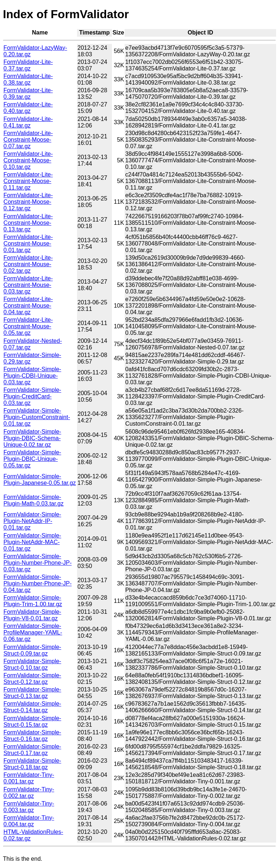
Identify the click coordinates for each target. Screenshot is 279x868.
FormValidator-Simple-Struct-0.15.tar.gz (33, 721)
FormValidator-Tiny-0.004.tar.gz (29, 821)
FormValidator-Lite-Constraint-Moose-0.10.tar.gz (28, 160)
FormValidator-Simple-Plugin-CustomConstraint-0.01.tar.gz (37, 417)
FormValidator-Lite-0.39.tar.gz (28, 94)
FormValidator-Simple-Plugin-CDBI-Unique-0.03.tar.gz (33, 376)
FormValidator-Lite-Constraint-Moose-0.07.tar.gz (28, 140)
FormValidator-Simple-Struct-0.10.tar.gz (33, 664)
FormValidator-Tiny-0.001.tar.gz (29, 778)
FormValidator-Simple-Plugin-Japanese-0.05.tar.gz (40, 480)
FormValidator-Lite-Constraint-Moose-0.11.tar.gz (28, 181)
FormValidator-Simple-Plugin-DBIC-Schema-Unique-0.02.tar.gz (33, 438)
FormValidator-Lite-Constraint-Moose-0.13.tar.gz (28, 223)
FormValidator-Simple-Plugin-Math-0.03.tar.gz (34, 500)
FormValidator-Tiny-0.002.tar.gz (29, 793)
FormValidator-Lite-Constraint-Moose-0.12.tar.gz (28, 202)
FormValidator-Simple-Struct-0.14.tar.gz (33, 707)
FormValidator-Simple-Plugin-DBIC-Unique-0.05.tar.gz (33, 459)
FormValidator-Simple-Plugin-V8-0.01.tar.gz (33, 615)
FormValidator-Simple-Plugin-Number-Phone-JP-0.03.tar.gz (38, 563)
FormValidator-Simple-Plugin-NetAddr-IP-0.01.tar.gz (33, 521)
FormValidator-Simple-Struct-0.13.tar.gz (33, 693)
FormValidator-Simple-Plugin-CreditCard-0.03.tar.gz (33, 396)
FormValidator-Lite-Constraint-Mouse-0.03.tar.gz (28, 285)
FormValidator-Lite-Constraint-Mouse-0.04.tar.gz (28, 306)
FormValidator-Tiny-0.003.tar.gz (29, 807)
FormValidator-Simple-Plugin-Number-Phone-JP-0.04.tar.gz (38, 583)
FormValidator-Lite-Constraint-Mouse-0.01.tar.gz (28, 244)
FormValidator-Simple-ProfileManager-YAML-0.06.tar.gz (33, 632)
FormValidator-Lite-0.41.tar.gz (28, 122)
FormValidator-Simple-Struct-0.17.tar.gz (33, 750)
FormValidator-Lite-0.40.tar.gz (28, 108)
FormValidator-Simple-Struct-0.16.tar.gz (33, 736)
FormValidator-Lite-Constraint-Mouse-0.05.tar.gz (28, 326)
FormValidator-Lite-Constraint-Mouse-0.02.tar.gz (28, 264)
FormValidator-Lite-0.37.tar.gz (28, 65)
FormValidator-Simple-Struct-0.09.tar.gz (33, 650)
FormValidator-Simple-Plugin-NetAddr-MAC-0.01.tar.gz (33, 542)
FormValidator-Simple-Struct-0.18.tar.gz (33, 764)
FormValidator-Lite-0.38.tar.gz (28, 79)
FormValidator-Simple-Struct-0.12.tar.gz (33, 679)
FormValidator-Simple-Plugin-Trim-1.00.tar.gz (33, 601)
